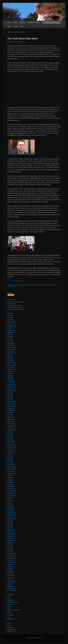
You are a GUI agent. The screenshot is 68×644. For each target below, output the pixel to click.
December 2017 (12, 490)
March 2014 (11, 574)
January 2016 (11, 533)
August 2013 (11, 583)
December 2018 (12, 468)
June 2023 (10, 375)
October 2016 (11, 516)
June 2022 (10, 396)
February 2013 (11, 588)
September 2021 (12, 410)
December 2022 (12, 384)
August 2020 (11, 431)
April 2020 (10, 438)
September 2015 (12, 540)
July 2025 (10, 334)
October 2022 (11, 388)
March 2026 (11, 319)
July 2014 (10, 566)
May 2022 (10, 397)
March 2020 (11, 440)
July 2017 (10, 499)
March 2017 (11, 507)
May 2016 (10, 525)
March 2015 (11, 551)
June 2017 (10, 501)
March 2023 (11, 379)
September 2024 (12, 353)
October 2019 (11, 449)
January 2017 (11, 511)
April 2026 (10, 318)
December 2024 (12, 347)
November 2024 (12, 349)
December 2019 (12, 446)
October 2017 (11, 494)
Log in (9, 626)
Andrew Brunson (41, 285)
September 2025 (12, 331)
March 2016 (11, 529)
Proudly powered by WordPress (34, 638)
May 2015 (10, 548)
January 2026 (11, 323)
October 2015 (11, 538)
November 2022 (12, 386)
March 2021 (11, 418)
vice (45, 167)
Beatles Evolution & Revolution (16, 302)
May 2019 (10, 459)
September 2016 (12, 518)
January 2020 (11, 444)
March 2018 (11, 485)
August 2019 (11, 453)
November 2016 (12, 514)
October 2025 (11, 329)
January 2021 (11, 422)
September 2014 (12, 563)
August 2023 (11, 371)
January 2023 (11, 383)
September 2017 (12, 496)
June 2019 (10, 457)
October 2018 (11, 472)
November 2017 (12, 492)
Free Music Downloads (33, 23)
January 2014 (11, 577)
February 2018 (11, 486)
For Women (11, 604)
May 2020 (10, 436)
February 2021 (11, 420)
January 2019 (11, 466)
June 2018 (10, 479)
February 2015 (11, 553)
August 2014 (11, 564)
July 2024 (10, 355)
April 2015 (10, 550)
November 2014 (12, 559)
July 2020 (10, 433)
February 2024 (11, 362)
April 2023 (10, 377)
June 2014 (10, 568)
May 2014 (10, 570)
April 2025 (10, 340)
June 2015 (10, 546)
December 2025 (12, 325)
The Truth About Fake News (23, 39)
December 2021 (12, 405)
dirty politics (42, 165)
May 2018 (10, 481)
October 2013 (11, 579)
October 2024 (11, 351)
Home (9, 23)
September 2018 (12, 473)
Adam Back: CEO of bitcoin (15, 306)
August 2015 (11, 542)
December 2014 (12, 557)
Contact (16, 26)
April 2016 (10, 527)
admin (24, 42)
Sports (9, 617)
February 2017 (11, 509)
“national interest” (41, 133)
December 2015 (12, 535)
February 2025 (11, 344)
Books (9, 599)
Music (9, 608)
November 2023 (12, 366)
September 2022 (12, 390)
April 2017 (10, 505)
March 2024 (11, 360)
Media (9, 26)
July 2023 (10, 373)
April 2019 (10, 460)
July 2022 (10, 394)
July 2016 (10, 522)
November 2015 (12, 537)
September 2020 (12, 429)
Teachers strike (11, 287)
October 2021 (11, 409)
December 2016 (12, 512)
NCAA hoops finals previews (15, 307)
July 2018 (10, 477)
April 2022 (10, 399)
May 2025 (10, 338)
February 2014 (11, 575)
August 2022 (11, 392)
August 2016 (11, 520)
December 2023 (12, 364)
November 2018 (12, 470)
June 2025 (10, 336)
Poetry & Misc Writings (14, 610)
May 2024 (10, 357)
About (15, 23)
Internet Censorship (51, 285)
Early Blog (22, 23)
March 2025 (11, 342)
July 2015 (10, 544)
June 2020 (10, 435)
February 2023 (11, 381)
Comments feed (12, 629)
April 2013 (10, 587)
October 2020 (11, 427)
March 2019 (11, 462)
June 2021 (10, 414)
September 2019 (12, 451)
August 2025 (11, 332)
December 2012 (12, 590)
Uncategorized (11, 619)
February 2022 (11, 401)
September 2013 (12, 581)
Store (22, 26)
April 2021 (10, 416)
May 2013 (10, 585)
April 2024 (10, 358)
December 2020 (12, 423)
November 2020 (12, 425)
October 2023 (11, 368)
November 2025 (12, 327)
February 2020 (11, 442)
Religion (10, 613)
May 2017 (10, 503)
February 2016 (11, 531)
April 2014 (10, 572)
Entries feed (11, 627)
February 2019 (11, 464)
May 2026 (10, 316)
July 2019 (10, 455)
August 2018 (11, 475)
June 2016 (10, 524)
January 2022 (11, 403)
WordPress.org (12, 631)
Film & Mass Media (23, 285)
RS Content (11, 615)
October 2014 (11, 561)
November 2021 (12, 407)
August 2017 (11, 498)
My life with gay (12, 304)
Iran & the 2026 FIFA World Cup (16, 309)
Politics (30, 285)
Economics (15, 285)
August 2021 (11, 412)
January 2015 (11, 555)
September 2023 (12, 370)
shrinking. (21, 71)
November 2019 (12, 447)
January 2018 (11, 488)
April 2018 (10, 483)
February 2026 (11, 321)
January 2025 (11, 345)
